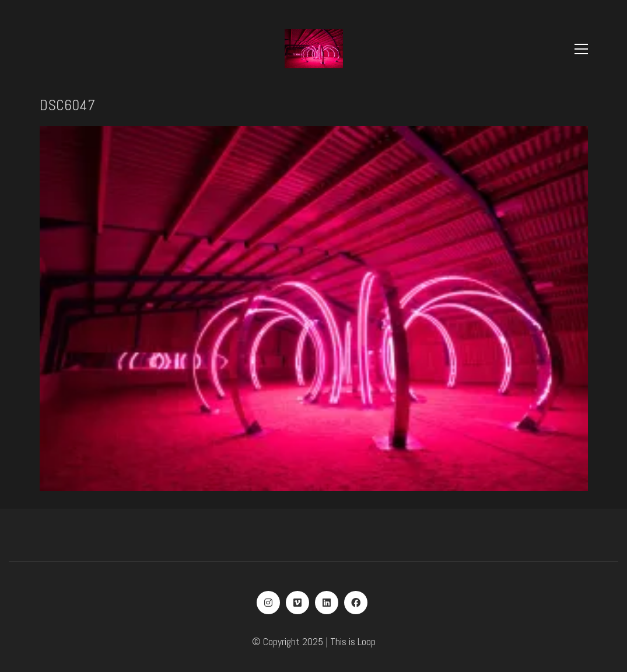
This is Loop (353, 641)
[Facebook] (356, 603)
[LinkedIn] (327, 603)
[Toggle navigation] (581, 49)
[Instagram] (268, 603)
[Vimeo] (297, 603)
